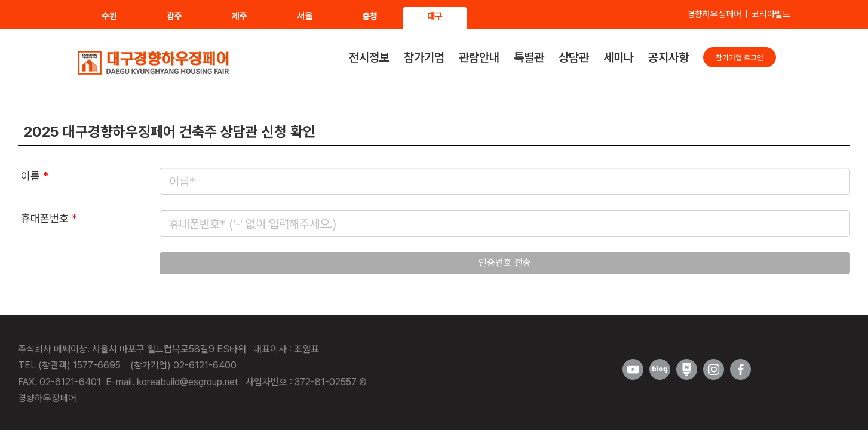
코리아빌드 (771, 14)
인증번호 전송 (505, 262)
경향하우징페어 (714, 14)
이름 (35, 176)
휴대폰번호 (49, 218)
